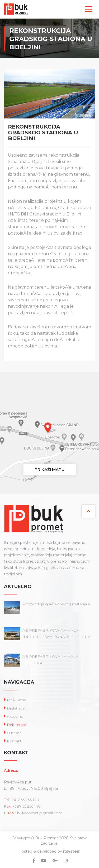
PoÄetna (16, 700)
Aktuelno (15, 716)
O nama (14, 733)
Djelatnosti (17, 708)
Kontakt (14, 741)
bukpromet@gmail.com (40, 813)
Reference (16, 725)
